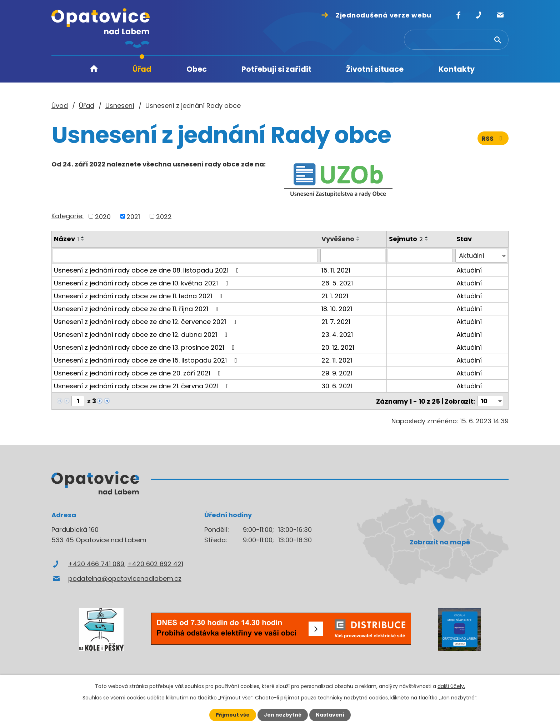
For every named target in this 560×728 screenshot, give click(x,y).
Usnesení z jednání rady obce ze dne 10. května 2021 (142, 283)
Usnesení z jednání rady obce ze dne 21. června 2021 (143, 386)
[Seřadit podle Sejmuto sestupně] (427, 240)
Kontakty (457, 69)
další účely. (451, 686)
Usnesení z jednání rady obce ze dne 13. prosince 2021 (146, 347)
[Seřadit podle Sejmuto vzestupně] (427, 237)
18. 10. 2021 (337, 308)
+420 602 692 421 (155, 564)
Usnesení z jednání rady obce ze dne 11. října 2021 (138, 308)
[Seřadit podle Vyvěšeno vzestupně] (358, 237)
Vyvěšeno (338, 239)
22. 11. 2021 (337, 360)
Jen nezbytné (283, 715)
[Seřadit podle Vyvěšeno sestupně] (358, 240)
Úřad (142, 69)
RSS (493, 138)
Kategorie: (67, 216)
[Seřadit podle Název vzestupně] (83, 237)
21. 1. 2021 (335, 296)
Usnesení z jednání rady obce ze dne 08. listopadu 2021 (148, 270)
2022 (164, 216)
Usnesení (120, 106)
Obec (197, 69)
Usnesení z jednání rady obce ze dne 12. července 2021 (147, 321)
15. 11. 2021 (336, 270)
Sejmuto (406, 239)
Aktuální (469, 270)
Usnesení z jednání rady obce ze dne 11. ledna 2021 (140, 296)
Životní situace (375, 69)
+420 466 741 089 (96, 564)
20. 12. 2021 (338, 347)
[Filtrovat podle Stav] (481, 255)
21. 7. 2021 (336, 321)
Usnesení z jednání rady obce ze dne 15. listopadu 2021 (147, 360)
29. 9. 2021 (337, 373)
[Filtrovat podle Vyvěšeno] (353, 255)
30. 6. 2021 (337, 386)
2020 (103, 216)
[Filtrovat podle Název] (185, 255)
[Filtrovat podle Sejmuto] (420, 255)
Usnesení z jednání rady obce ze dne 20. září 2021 (139, 373)
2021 (133, 216)
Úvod (94, 69)
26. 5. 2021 (337, 283)
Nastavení (330, 715)
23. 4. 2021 (337, 334)
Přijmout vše (233, 715)
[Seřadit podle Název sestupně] (83, 240)
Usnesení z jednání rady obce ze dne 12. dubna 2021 (142, 334)
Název (66, 239)
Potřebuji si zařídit (276, 69)
